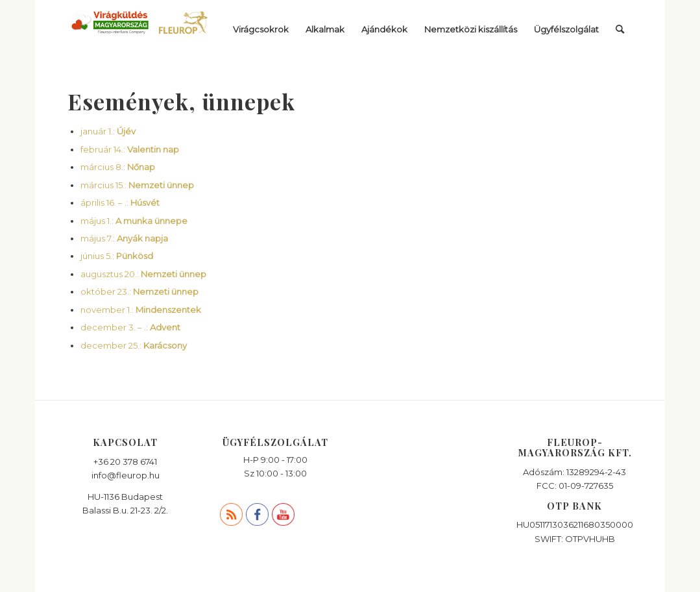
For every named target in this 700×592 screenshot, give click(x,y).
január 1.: (108, 131)
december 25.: (134, 345)
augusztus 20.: (143, 274)
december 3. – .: (130, 327)
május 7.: (124, 238)
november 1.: (141, 310)
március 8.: (118, 167)
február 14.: (130, 149)
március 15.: (137, 185)
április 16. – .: (120, 203)
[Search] (620, 29)
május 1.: (134, 221)
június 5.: (117, 256)
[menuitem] (261, 29)
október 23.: (139, 291)
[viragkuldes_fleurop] (140, 29)
